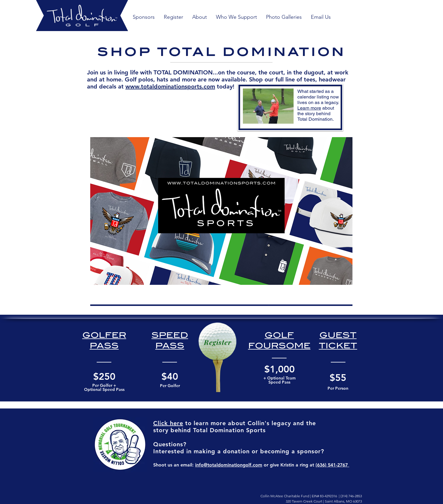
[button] (284, 17)
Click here (168, 423)
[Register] (218, 342)
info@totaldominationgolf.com (229, 465)
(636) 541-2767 (332, 465)
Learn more (309, 108)
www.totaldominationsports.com (170, 86)
